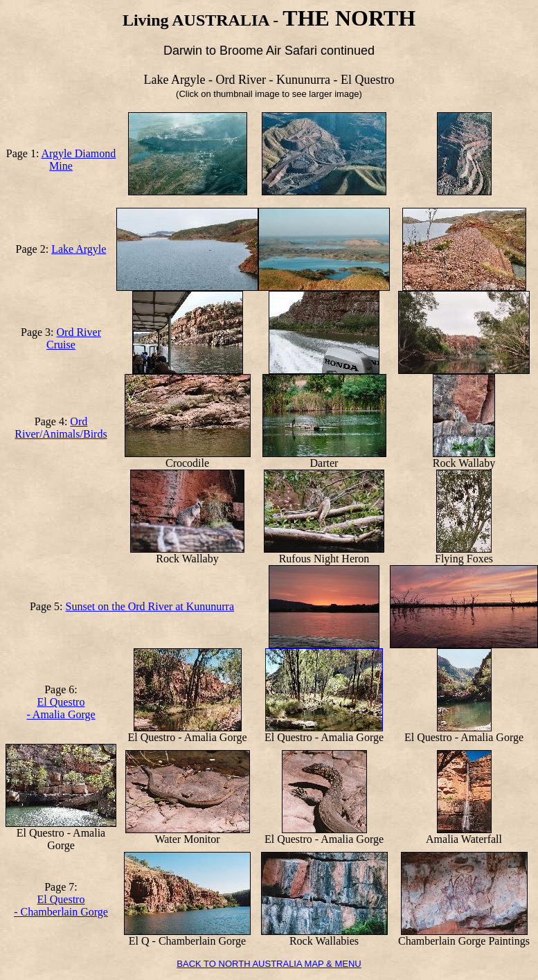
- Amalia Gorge (61, 714)
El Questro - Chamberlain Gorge (61, 906)
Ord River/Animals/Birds (61, 428)
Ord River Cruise (74, 338)
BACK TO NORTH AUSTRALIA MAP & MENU (269, 964)
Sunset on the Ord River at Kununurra (150, 606)
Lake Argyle (79, 249)
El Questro (61, 702)
